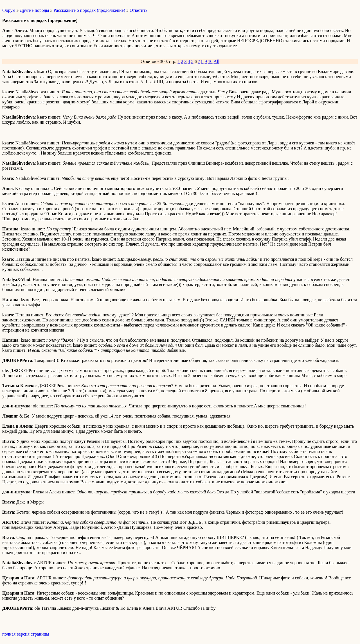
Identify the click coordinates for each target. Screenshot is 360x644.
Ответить (139, 10)
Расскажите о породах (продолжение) (89, 10)
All (217, 61)
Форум (9, 10)
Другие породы (34, 10)
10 (210, 61)
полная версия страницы (26, 634)
